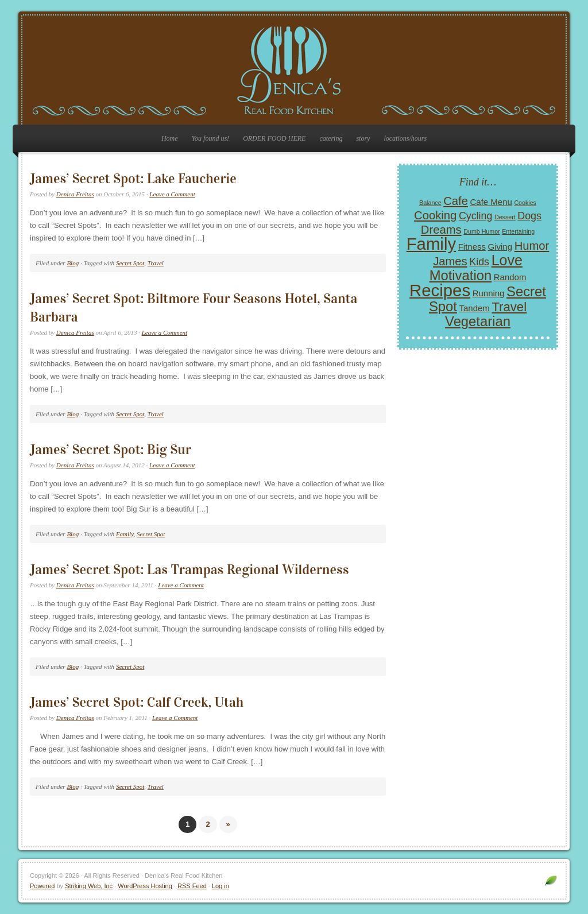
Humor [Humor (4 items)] (532, 246)
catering (331, 138)
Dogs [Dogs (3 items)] (529, 216)
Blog (73, 263)
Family (125, 534)
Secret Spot (130, 263)
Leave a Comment (172, 194)
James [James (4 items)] (450, 261)
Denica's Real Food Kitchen (294, 70)
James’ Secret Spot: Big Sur (111, 450)
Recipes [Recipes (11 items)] (440, 290)
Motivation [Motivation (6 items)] (461, 275)
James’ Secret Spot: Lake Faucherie (133, 179)
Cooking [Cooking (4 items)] (435, 215)
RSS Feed (192, 886)
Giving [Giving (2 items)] (500, 247)
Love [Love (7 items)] (507, 260)
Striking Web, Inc (89, 886)
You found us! (211, 138)
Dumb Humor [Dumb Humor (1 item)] (481, 231)
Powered (42, 886)
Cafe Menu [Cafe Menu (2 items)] (491, 202)
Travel (156, 263)
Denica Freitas (75, 194)
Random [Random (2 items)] (510, 277)
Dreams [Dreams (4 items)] (441, 230)
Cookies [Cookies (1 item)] (525, 203)
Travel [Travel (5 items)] (509, 307)
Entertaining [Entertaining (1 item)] (518, 231)
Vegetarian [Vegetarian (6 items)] (478, 321)
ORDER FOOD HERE (274, 138)
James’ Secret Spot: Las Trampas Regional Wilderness (189, 570)
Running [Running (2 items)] (489, 293)
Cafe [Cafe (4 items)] (456, 201)
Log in (220, 886)
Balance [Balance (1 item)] (430, 203)
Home (170, 138)
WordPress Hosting (145, 886)
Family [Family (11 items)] (431, 244)
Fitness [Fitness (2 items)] (472, 247)
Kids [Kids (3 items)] (479, 262)
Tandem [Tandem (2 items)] (475, 308)
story (363, 138)
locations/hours (405, 138)
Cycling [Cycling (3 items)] (475, 216)
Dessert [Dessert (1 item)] (505, 217)
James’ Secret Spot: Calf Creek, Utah (137, 702)
